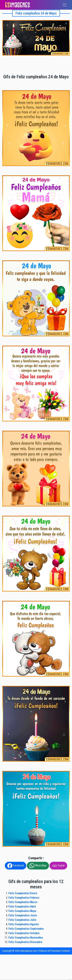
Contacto (65, 951)
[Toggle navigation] (65, 5)
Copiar (58, 866)
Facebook (16, 866)
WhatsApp (38, 866)
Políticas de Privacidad (49, 951)
